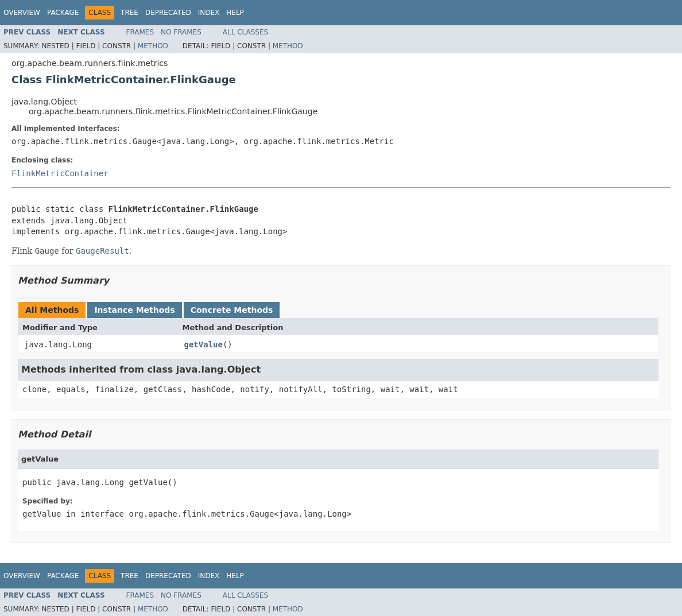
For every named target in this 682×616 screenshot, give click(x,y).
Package (63, 13)
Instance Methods (134, 310)
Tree (129, 13)
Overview (22, 13)
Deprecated (168, 13)
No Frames (181, 32)
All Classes (245, 32)
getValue (204, 344)
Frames (140, 32)
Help (235, 13)
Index (209, 13)
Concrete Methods (232, 310)
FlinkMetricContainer (60, 173)
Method (153, 46)
